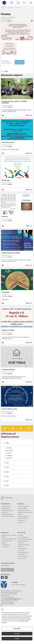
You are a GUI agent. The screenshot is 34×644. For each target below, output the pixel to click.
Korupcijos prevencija (23, 552)
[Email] (6, 577)
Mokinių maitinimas (23, 518)
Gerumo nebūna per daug (9, 409)
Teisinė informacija (23, 556)
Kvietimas (5, 217)
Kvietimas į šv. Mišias (8, 330)
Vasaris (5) (9, 456)
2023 (7, 472)
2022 (7, 476)
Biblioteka (20, 522)
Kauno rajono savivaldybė (18, 585)
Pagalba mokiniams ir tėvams (25, 512)
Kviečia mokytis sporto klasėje (11, 253)
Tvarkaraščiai (7, 498)
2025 (7, 463)
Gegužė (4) (9, 448)
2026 (7, 443)
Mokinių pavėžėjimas (23, 516)
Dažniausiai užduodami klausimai (24, 546)
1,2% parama (5, 547)
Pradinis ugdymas (22, 508)
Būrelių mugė (6, 180)
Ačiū (18, 62)
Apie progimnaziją (6, 506)
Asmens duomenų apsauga (25, 539)
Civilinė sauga (21, 554)
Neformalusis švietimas (24, 510)
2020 (7, 486)
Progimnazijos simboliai (8, 516)
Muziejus (20, 514)
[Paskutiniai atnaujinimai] (18, 3)
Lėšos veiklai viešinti (7, 541)
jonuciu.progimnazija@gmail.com (12, 599)
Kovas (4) (9, 453)
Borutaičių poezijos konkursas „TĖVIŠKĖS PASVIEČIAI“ (14, 102)
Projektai (4, 543)
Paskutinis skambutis (8, 370)
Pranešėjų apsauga (23, 548)
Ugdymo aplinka (6, 508)
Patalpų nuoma (22, 520)
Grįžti (6, 71)
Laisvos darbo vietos (23, 537)
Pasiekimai (5, 512)
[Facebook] (2, 577)
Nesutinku (17, 634)
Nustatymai (17, 629)
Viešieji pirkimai (6, 545)
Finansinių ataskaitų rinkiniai (9, 539)
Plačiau (28, 115)
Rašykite (5, 570)
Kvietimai (18, 8)
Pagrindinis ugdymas (23, 506)
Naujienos (10, 8)
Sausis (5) (9, 458)
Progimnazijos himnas (7, 514)
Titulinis (3, 8)
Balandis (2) (10, 451)
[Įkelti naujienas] (12, 3)
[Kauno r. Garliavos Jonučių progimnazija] (4, 3)
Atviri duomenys (22, 558)
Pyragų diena (6, 292)
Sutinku (17, 639)
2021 (7, 481)
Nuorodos (20, 535)
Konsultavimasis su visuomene (23, 542)
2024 (7, 467)
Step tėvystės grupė (8, 142)
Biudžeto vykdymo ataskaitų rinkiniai (9, 536)
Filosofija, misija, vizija (7, 510)
